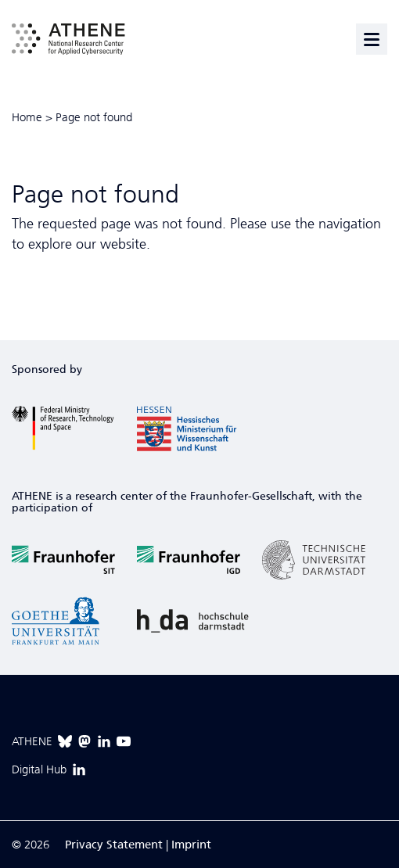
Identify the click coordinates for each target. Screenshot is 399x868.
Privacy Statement (114, 845)
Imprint (191, 845)
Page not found (94, 117)
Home (27, 117)
